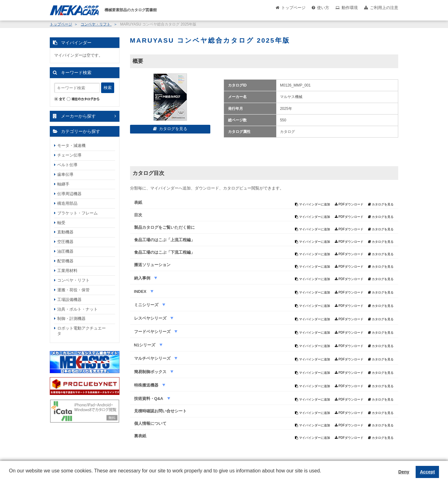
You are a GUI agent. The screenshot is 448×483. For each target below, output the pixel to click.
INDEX (141, 291)
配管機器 (65, 261)
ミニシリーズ (147, 305)
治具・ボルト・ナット (77, 309)
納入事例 (143, 278)
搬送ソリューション (152, 265)
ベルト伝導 (67, 165)
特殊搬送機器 (147, 385)
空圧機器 (65, 242)
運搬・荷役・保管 (73, 290)
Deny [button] (404, 472)
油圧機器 (65, 251)
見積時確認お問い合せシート (160, 411)
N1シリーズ (145, 345)
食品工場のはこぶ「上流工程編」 (164, 240)
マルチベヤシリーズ (153, 358)
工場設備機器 (69, 300)
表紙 (138, 202)
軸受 (61, 223)
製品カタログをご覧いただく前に (164, 227)
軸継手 (63, 184)
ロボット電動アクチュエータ (82, 331)
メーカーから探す (78, 116)
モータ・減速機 (71, 145)
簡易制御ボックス (151, 372)
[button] (10, 476)
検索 (108, 88)
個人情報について (150, 423)
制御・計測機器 (71, 319)
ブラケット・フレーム (77, 213)
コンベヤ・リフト (96, 24)
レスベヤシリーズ (151, 318)
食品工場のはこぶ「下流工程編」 (164, 252)
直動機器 (65, 232)
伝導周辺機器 (69, 194)
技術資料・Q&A (149, 399)
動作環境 (350, 8)
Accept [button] (427, 472)
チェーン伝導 (69, 155)
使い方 (323, 8)
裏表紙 (140, 436)
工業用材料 (67, 271)
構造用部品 (67, 203)
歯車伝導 (65, 174)
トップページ (293, 8)
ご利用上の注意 (384, 8)
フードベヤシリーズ (153, 332)
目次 (138, 215)
